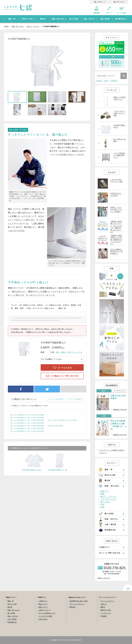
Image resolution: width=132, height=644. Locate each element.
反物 (106, 81)
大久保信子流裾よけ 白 (57, 470)
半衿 (102, 505)
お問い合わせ (43, 619)
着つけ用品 (11, 613)
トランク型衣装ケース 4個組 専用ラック (119, 155)
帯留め (99, 81)
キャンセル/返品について (47, 613)
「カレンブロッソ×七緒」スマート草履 (119, 113)
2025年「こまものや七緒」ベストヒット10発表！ (116, 210)
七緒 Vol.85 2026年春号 (118, 397)
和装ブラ (104, 491)
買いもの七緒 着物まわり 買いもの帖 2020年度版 (27, 426)
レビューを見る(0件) (57, 399)
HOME (6, 26)
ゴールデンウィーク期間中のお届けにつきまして (112, 452)
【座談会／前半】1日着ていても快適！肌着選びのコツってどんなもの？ (116, 240)
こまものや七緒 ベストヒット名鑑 (116, 181)
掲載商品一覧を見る (120, 410)
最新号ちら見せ (106, 610)
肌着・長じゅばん (18, 26)
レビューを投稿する (75, 399)
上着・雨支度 (12, 619)
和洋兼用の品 (12, 622)
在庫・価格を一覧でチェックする (69, 352)
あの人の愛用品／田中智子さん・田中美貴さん (116, 252)
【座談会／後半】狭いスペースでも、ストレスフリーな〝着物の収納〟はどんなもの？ (116, 227)
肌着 (102, 494)
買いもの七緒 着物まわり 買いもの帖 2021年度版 (27, 428)
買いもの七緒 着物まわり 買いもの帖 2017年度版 (27, 418)
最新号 (104, 391)
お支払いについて (45, 610)
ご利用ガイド (43, 601)
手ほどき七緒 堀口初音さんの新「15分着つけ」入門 (119, 425)
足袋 (102, 507)
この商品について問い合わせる (62, 376)
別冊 (104, 416)
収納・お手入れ (13, 616)
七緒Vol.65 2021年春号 (55, 426)
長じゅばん (105, 502)
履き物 (10, 607)
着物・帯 (11, 601)
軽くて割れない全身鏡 (119, 140)
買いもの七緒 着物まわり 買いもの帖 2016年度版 (27, 415)
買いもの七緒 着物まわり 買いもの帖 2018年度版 (27, 420)
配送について (43, 604)
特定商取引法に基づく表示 (79, 601)
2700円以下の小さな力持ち (116, 195)
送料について (43, 607)
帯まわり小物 (12, 604)
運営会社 (73, 607)
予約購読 (104, 616)
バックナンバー (119, 391)
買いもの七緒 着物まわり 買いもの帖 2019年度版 (27, 423)
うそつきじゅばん (108, 499)
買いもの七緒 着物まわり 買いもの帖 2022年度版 (27, 431)
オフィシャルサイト (107, 601)
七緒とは (104, 604)
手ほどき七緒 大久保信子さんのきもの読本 (62, 420)
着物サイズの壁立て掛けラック (119, 98)
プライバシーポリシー (77, 604)
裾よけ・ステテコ (33, 26)
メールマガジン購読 (45, 616)
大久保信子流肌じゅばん (32, 470)
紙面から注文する (104, 578)
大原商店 (114, 81)
